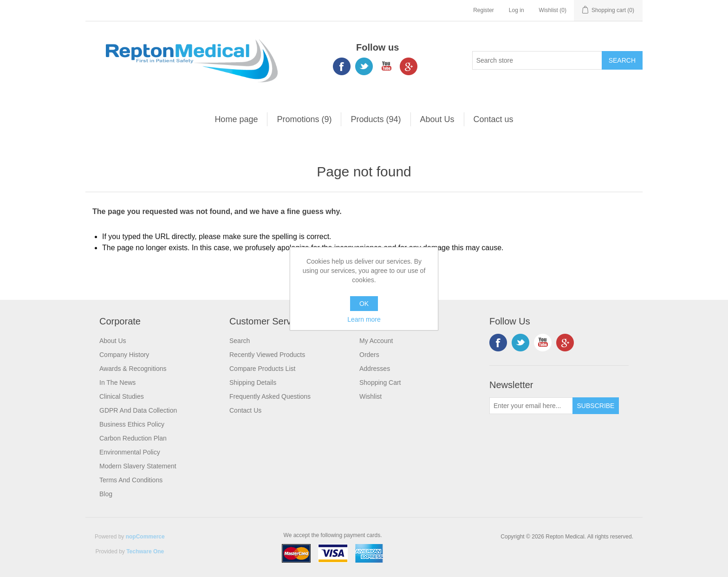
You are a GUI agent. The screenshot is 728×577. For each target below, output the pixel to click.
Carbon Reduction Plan (133, 438)
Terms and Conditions (131, 480)
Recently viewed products (267, 355)
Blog (106, 494)
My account (376, 341)
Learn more (364, 319)
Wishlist (370, 396)
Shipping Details (253, 383)
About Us (437, 119)
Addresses (375, 369)
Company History (124, 355)
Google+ (409, 66)
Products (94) (376, 119)
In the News (117, 383)
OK (364, 304)
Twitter (364, 66)
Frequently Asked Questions (270, 396)
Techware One (145, 551)
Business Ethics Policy (132, 424)
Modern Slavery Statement (138, 466)
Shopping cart (380, 383)
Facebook (342, 66)
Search (240, 341)
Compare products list (262, 369)
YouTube (386, 66)
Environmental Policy (130, 452)
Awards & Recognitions (133, 369)
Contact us (494, 119)
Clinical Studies (122, 396)
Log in (517, 10)
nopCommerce (145, 537)
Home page (236, 119)
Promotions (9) (304, 119)
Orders (369, 355)
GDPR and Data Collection (138, 410)
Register (484, 10)
